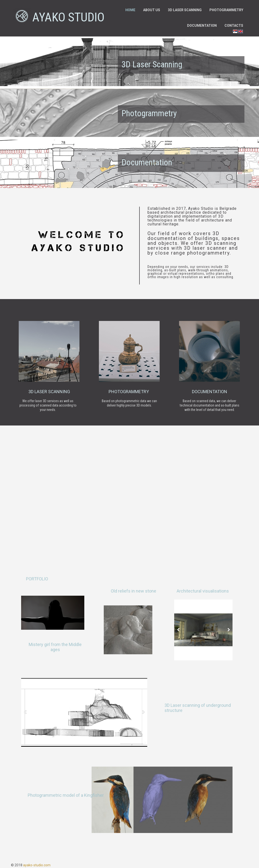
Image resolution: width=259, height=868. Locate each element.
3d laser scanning (49, 392)
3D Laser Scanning (152, 65)
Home (130, 10)
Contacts (234, 26)
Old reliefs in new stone (134, 591)
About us (152, 10)
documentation (210, 392)
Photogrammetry (226, 10)
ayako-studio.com (37, 865)
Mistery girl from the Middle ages (55, 647)
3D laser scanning (185, 10)
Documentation (202, 26)
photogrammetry (129, 392)
